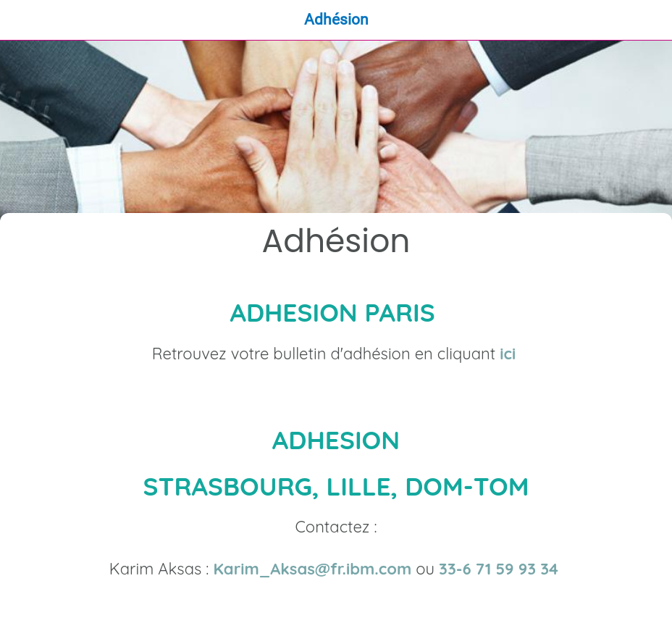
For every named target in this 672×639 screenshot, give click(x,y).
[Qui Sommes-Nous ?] (652, 20)
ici (508, 354)
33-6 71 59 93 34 (501, 569)
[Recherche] (614, 20)
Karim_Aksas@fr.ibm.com (312, 569)
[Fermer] (20, 20)
